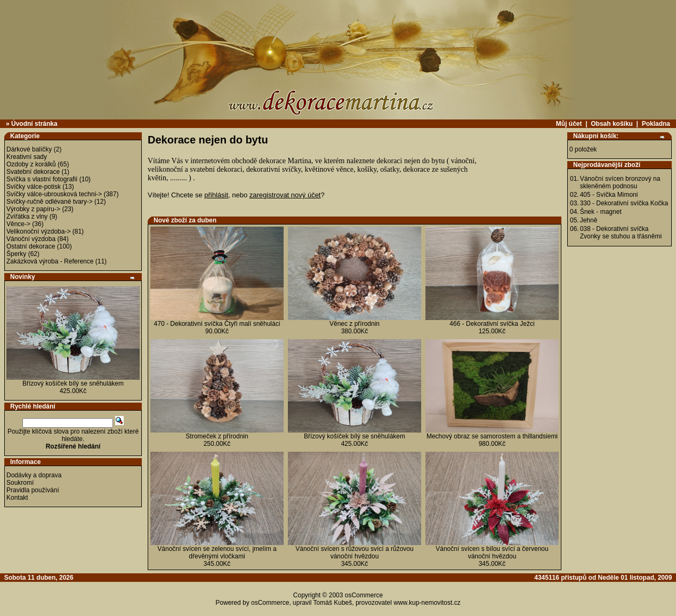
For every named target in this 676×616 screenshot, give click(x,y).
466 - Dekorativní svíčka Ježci (492, 324)
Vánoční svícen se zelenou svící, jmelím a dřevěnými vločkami (217, 553)
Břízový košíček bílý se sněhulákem (73, 383)
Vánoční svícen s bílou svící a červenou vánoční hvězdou (492, 553)
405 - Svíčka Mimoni (609, 195)
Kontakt (17, 498)
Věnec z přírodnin (355, 324)
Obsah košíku (612, 124)
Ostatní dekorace (31, 246)
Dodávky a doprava (34, 475)
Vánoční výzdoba (31, 239)
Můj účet (569, 124)
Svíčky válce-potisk (34, 187)
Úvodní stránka (34, 124)
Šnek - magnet (601, 212)
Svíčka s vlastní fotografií (42, 179)
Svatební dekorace (33, 172)
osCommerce (364, 595)
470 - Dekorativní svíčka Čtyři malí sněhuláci (217, 324)
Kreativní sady (27, 157)
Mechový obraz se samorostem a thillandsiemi (492, 436)
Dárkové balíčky (29, 149)
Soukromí (20, 483)
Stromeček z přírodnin (217, 436)
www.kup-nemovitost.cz (427, 603)
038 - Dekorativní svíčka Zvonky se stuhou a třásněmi (621, 233)
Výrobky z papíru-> (33, 209)
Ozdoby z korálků (31, 164)
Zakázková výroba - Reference (50, 261)
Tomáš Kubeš (333, 603)
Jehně (589, 220)
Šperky (16, 254)
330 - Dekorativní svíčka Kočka (624, 203)
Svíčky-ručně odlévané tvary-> (50, 202)
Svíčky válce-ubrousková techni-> (54, 194)
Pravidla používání (33, 490)
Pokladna (656, 124)
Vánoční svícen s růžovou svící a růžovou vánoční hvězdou (354, 553)
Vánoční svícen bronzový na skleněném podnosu (620, 182)
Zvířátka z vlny (27, 217)
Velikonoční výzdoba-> (38, 231)
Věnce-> (18, 224)
